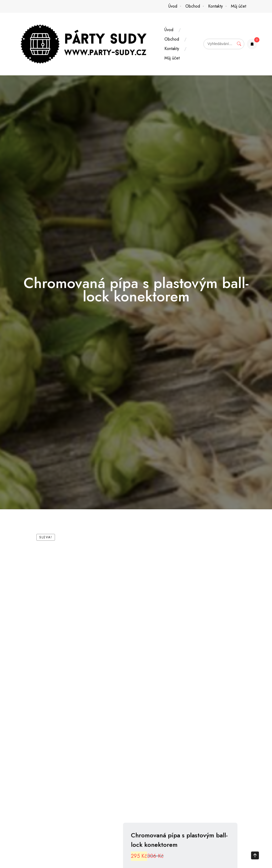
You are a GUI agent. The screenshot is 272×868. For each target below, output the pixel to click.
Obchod (193, 6)
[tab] (53, 845)
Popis (53, 845)
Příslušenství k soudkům (192, 658)
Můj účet (238, 6)
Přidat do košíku (201, 636)
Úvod (173, 6)
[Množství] (186, 621)
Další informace (112, 845)
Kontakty (215, 6)
